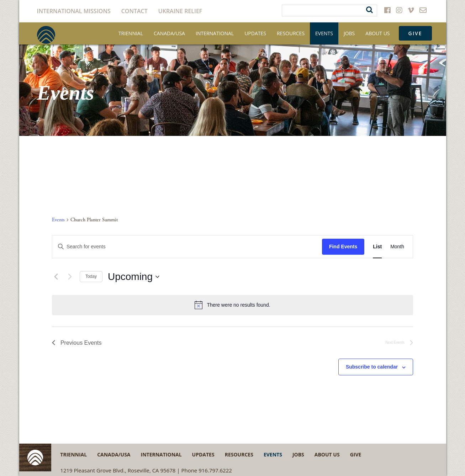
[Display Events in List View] (377, 247)
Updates (255, 33)
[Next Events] (70, 277)
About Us (377, 33)
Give (415, 33)
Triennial (131, 33)
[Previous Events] (56, 277)
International (215, 33)
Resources (291, 33)
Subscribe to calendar (372, 367)
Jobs (349, 33)
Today (91, 276)
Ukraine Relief (180, 11)
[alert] (232, 305)
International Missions (74, 11)
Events (324, 33)
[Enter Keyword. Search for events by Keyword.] (187, 247)
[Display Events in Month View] (397, 247)
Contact (134, 11)
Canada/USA (169, 33)
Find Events (343, 247)
